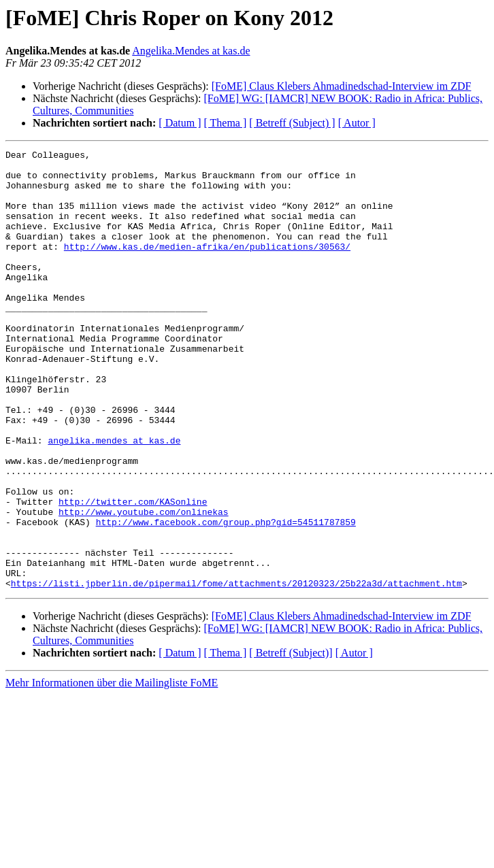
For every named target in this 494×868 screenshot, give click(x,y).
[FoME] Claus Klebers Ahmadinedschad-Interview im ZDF (342, 86)
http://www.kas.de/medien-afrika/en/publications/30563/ (207, 267)
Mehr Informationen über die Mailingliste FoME (112, 770)
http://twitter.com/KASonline (133, 573)
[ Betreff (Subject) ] (292, 123)
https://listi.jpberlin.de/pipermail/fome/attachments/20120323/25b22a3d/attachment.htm (236, 671)
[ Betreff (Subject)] (291, 740)
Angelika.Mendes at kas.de (191, 51)
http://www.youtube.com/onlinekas (144, 585)
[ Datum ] (180, 123)
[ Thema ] (226, 123)
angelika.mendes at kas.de (114, 499)
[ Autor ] (357, 123)
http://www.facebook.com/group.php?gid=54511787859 (226, 597)
